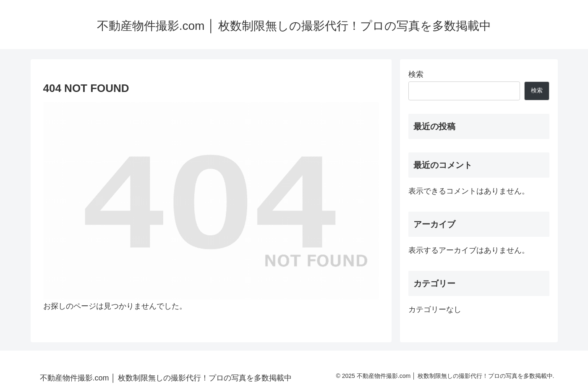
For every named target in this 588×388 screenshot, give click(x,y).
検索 (416, 74)
